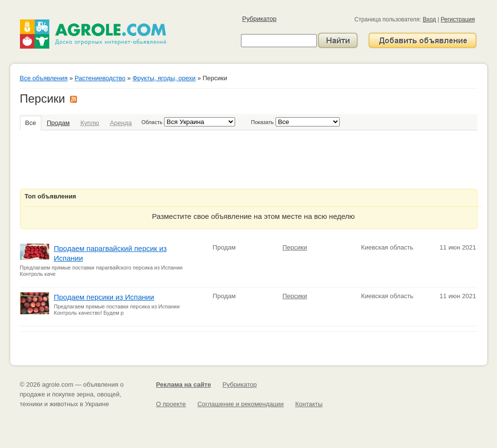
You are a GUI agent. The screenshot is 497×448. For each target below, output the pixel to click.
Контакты (309, 404)
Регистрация (458, 19)
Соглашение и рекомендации (240, 404)
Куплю (90, 123)
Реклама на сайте (184, 385)
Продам (58, 123)
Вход (429, 19)
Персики (295, 247)
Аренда (121, 123)
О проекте (171, 404)
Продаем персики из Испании (104, 297)
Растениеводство (100, 78)
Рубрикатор (259, 19)
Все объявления (44, 78)
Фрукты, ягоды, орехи (164, 78)
